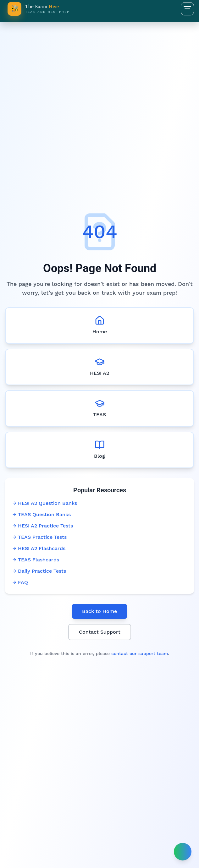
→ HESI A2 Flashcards (39, 548)
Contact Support (100, 632)
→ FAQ (20, 582)
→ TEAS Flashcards (36, 560)
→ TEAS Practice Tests (40, 537)
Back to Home (99, 611)
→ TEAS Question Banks (42, 514)
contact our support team (140, 653)
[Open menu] (187, 9)
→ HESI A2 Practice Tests (43, 526)
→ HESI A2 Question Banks (45, 503)
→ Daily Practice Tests (39, 571)
